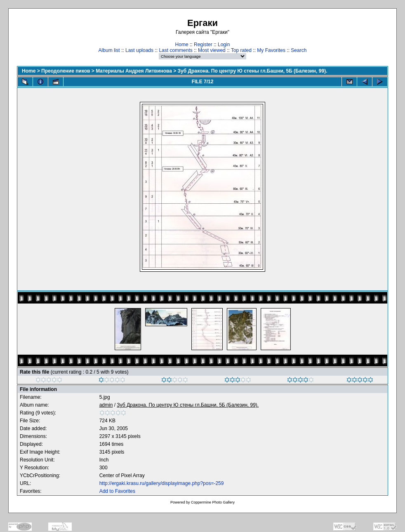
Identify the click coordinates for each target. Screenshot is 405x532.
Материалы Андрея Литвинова (134, 71)
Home (182, 45)
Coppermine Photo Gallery (213, 502)
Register (203, 45)
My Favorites (271, 50)
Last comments (175, 50)
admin (106, 405)
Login (224, 45)
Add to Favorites (117, 491)
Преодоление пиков (66, 71)
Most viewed (212, 50)
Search (299, 50)
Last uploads (139, 50)
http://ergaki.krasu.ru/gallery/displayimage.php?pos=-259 (162, 483)
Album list (109, 50)
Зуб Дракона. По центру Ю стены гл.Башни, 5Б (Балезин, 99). (253, 71)
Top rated (241, 50)
